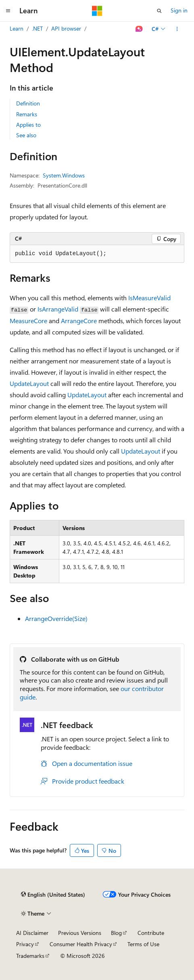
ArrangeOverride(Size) (56, 618)
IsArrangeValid (58, 309)
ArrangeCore (79, 321)
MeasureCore (28, 321)
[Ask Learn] (139, 29)
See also (26, 135)
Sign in (179, 10)
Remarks (27, 114)
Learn (17, 28)
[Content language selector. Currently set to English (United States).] (53, 895)
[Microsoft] (97, 11)
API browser (66, 28)
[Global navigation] (8, 11)
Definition (28, 103)
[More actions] (177, 29)
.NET (37, 28)
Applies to (28, 125)
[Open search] (159, 11)
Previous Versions (80, 933)
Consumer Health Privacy (81, 944)
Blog (116, 933)
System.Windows (64, 175)
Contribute (151, 933)
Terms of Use (143, 944)
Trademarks (30, 956)
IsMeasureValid (149, 298)
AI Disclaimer (32, 933)
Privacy (25, 944)
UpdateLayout (29, 383)
